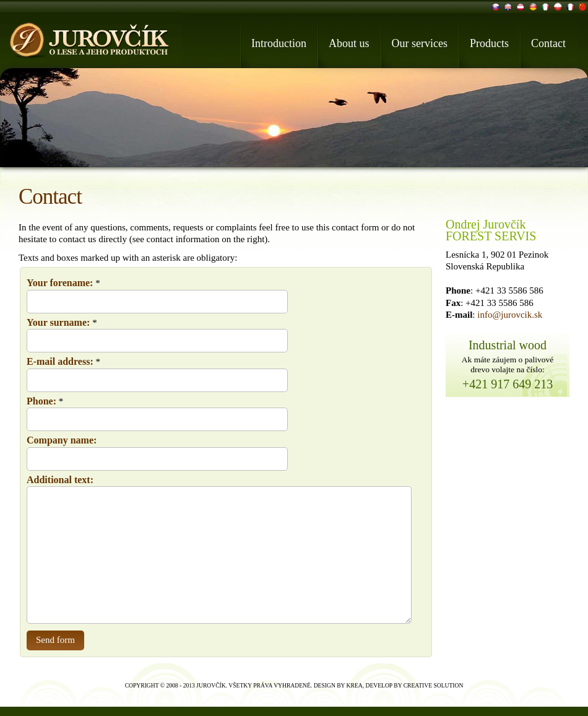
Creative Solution (434, 685)
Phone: (41, 401)
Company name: (62, 440)
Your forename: (60, 283)
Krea (355, 685)
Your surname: (58, 322)
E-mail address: (60, 361)
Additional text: (60, 480)
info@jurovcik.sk (510, 315)
